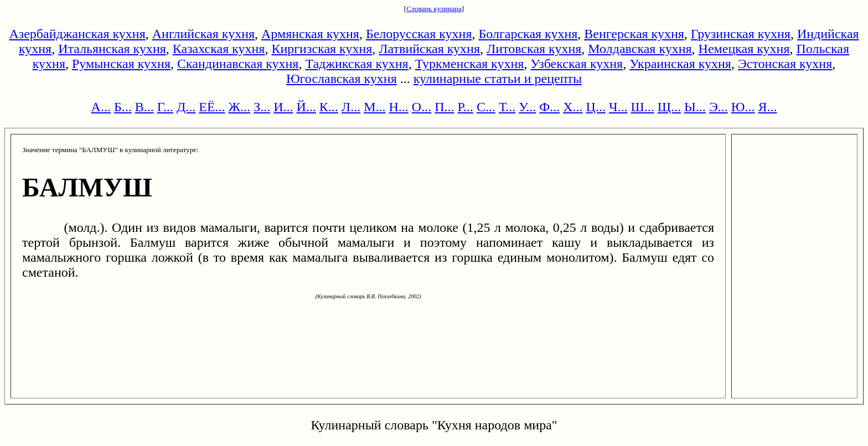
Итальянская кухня (112, 49)
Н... (398, 107)
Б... (123, 107)
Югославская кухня (342, 79)
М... (374, 107)
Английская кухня (203, 34)
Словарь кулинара (434, 9)
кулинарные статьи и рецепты (498, 79)
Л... (351, 107)
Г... (165, 107)
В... (144, 107)
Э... (719, 107)
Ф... (549, 107)
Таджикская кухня (356, 64)
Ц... (596, 107)
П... (444, 107)
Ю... (743, 107)
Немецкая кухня (744, 49)
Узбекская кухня (577, 64)
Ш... (643, 107)
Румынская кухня (121, 64)
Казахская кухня (219, 49)
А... (101, 107)
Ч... (618, 107)
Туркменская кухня (470, 64)
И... (283, 107)
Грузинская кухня (741, 34)
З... (262, 107)
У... (527, 107)
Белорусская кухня (419, 34)
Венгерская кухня (634, 34)
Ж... (240, 107)
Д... (186, 107)
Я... (767, 107)
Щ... (669, 107)
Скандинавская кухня (238, 64)
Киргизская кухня (322, 49)
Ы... (695, 107)
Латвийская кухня (429, 49)
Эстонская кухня (785, 64)
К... (329, 107)
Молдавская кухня (640, 49)
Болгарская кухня (528, 34)
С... (486, 107)
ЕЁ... (212, 107)
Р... (466, 107)
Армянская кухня (310, 34)
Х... (573, 107)
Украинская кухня (680, 64)
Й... (306, 107)
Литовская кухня (534, 49)
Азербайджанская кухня (77, 34)
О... (422, 107)
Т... (507, 107)
